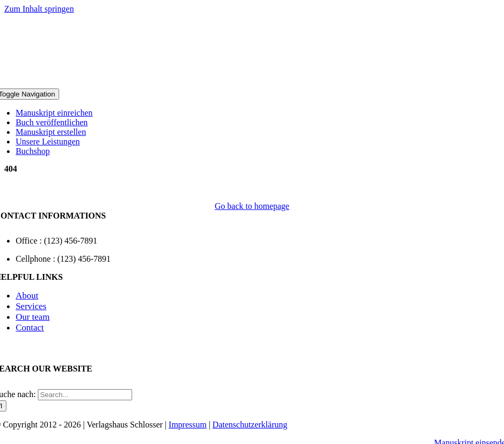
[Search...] (85, 395)
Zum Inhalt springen (39, 9)
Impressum (188, 425)
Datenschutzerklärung (250, 425)
